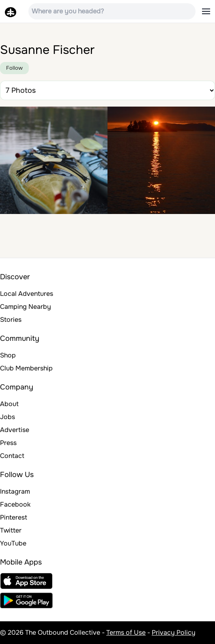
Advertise (15, 430)
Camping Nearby (26, 307)
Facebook (15, 504)
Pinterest (14, 517)
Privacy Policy (174, 632)
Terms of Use (126, 632)
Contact (12, 456)
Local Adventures (27, 294)
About (9, 404)
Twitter (11, 530)
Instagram (15, 491)
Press (8, 443)
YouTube (13, 543)
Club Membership (26, 368)
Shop (8, 355)
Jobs (8, 417)
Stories (11, 320)
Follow (14, 68)
